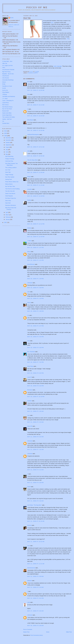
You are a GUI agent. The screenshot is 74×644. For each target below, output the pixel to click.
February (8, 217)
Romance (30, 390)
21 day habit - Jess (7, 61)
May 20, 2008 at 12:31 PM (36, 224)
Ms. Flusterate (31, 352)
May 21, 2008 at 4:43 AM (35, 422)
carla (29, 602)
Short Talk (8, 172)
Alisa (4, 67)
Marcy (29, 252)
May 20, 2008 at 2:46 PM (36, 311)
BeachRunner (31, 264)
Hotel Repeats (9, 196)
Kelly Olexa (30, 366)
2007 (6, 222)
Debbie (29, 228)
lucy (52, 22)
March (7, 215)
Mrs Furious (5, 105)
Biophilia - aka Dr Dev (8, 74)
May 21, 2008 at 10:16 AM (36, 521)
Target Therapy (9, 175)
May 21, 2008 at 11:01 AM (36, 564)
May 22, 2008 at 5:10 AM (35, 587)
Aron (29, 546)
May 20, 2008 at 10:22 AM (36, 105)
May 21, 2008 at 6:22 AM (35, 437)
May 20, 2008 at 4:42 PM (36, 337)
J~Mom (29, 241)
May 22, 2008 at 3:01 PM (36, 598)
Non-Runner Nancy (7, 107)
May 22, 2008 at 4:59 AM (35, 576)
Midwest (30, 581)
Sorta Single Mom (7, 115)
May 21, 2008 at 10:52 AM (36, 542)
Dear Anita (8, 201)
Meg (28, 94)
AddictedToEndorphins (33, 134)
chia (28, 151)
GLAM (4, 88)
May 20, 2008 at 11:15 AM (36, 185)
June (7, 152)
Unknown (30, 283)
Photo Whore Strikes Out (12, 182)
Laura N (29, 377)
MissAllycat (30, 120)
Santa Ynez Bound (10, 193)
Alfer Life (5, 63)
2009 (6, 133)
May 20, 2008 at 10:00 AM (36, 90)
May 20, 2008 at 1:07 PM (36, 248)
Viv (28, 315)
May (7, 154)
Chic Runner (6, 78)
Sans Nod (8, 203)
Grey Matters (6, 92)
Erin (28, 82)
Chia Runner (6, 76)
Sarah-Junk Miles (7, 113)
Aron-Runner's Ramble (8, 70)
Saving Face (9, 179)
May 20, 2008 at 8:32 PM (36, 386)
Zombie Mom (6, 123)
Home (48, 632)
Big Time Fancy (6, 72)
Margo (29, 177)
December (9, 138)
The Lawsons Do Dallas (9, 117)
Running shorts (33, 73)
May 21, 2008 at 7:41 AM (35, 450)
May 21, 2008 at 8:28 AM (35, 483)
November (9, 140)
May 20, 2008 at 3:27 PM (36, 326)
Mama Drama (9, 184)
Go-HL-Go (5, 90)
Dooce (4, 82)
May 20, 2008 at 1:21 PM (36, 260)
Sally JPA (30, 426)
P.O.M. (12, 18)
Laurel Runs (6, 103)
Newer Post (26, 632)
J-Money (5, 94)
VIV (68, 39)
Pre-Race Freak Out (11, 198)
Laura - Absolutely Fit (8, 101)
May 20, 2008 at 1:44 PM (36, 279)
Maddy (29, 200)
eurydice (30, 189)
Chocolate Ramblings (8, 80)
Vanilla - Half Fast (7, 119)
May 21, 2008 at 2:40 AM (35, 411)
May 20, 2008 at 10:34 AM (36, 116)
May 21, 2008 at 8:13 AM (35, 470)
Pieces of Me (37, 7)
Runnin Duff (5, 111)
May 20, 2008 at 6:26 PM (36, 348)
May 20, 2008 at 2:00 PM (36, 288)
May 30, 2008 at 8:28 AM (35, 626)
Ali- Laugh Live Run (7, 65)
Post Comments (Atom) (37, 635)
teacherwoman (31, 568)
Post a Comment (28, 629)
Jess (29, 292)
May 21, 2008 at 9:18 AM (35, 501)
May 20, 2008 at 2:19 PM (36, 298)
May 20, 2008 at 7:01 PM (36, 362)
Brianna (29, 525)
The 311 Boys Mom (32, 160)
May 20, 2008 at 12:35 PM (36, 237)
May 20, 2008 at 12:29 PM (36, 196)
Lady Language (58, 66)
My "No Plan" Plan (10, 186)
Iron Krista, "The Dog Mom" (35, 505)
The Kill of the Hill (10, 191)
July (7, 150)
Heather (29, 401)
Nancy (29, 303)
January (8, 219)
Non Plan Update (10, 177)
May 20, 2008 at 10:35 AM (36, 130)
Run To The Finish (7, 109)
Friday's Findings (10, 159)
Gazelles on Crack (7, 86)
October (8, 142)
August (8, 147)
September (9, 145)
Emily (4, 84)
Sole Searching (9, 156)
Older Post (69, 632)
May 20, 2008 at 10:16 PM (36, 397)
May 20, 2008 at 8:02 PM (36, 373)
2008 (6, 136)
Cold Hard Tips (9, 161)
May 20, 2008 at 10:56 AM (36, 156)
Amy (29, 341)
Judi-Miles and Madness (9, 96)
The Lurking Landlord (11, 168)
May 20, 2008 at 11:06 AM (36, 172)
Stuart (29, 487)
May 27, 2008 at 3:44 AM (35, 611)
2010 (6, 131)
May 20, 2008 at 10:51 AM (36, 147)
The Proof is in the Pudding (12, 189)
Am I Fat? (8, 170)
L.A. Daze (5, 99)
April (7, 212)
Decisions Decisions (11, 205)
